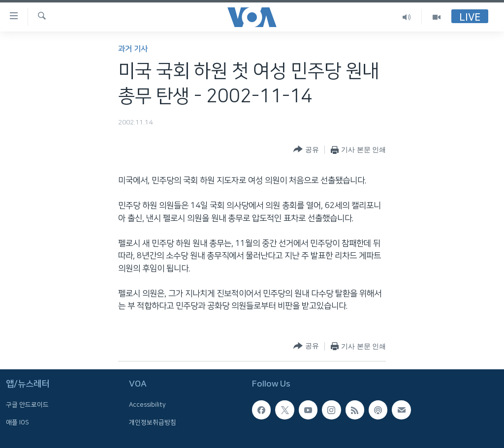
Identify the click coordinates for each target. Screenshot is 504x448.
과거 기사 (133, 49)
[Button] (306, 150)
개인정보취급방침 (153, 422)
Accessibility (147, 405)
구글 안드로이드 (27, 405)
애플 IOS (17, 422)
